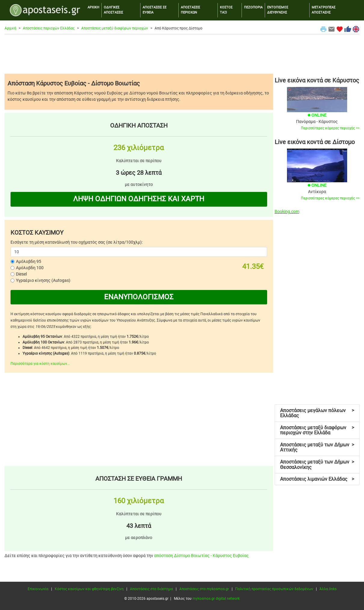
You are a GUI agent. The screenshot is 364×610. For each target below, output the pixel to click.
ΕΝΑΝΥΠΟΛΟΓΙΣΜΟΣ (139, 297)
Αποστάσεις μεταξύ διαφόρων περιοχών (115, 28)
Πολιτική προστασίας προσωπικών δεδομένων (274, 589)
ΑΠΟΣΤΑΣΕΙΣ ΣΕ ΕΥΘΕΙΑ (154, 10)
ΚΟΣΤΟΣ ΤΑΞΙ (226, 10)
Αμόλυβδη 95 (29, 261)
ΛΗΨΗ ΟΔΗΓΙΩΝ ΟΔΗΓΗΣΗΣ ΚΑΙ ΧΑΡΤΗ (139, 199)
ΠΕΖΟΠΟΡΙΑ (253, 7)
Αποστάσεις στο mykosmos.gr (204, 589)
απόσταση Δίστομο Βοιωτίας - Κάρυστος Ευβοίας (201, 556)
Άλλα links (328, 589)
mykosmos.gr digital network (216, 599)
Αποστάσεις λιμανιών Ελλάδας (317, 479)
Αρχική (10, 28)
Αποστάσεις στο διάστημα (151, 589)
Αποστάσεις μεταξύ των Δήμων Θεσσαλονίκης (317, 465)
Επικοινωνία (38, 589)
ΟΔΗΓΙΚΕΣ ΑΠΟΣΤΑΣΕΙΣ (113, 10)
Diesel (21, 274)
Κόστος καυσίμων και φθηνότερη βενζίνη (89, 589)
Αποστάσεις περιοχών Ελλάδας (49, 28)
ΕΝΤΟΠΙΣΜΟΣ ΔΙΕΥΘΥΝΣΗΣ (278, 10)
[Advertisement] (182, 54)
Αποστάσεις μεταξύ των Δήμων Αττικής (317, 447)
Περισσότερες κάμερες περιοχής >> (330, 128)
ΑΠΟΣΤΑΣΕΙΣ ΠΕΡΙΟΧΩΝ (190, 10)
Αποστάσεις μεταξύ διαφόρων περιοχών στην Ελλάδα (317, 430)
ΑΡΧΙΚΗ (93, 7)
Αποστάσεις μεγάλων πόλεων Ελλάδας (317, 413)
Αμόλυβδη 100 (30, 268)
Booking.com (287, 211)
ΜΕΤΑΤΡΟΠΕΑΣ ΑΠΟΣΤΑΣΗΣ (324, 10)
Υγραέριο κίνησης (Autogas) (43, 280)
